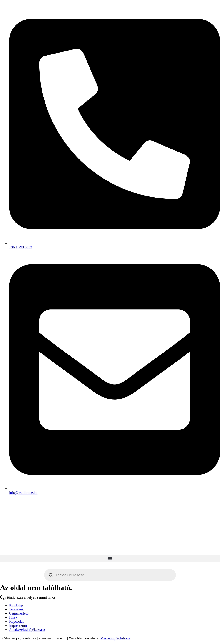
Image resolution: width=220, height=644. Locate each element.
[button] (110, 558)
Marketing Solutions (115, 638)
